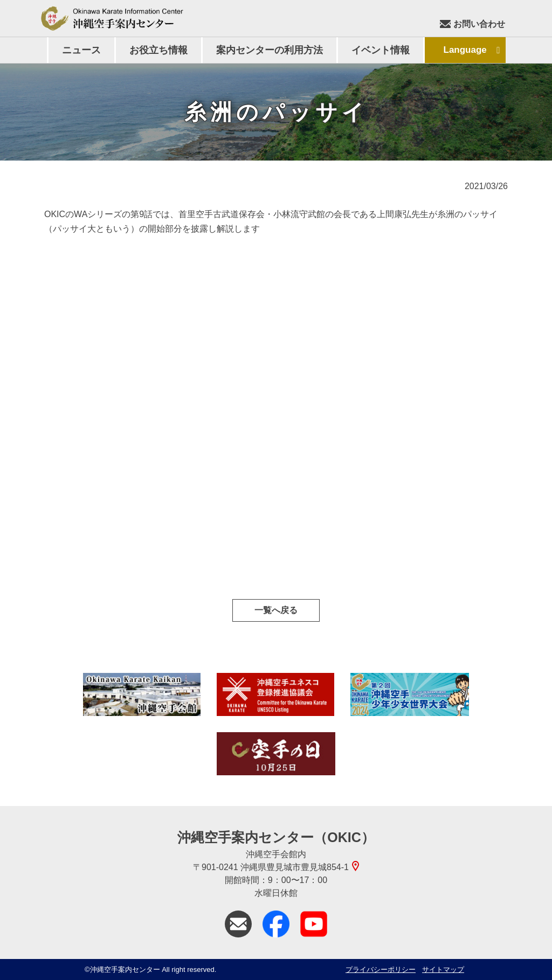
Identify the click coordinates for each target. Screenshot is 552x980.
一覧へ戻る (276, 610)
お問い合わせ (472, 24)
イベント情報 (381, 50)
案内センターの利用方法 (270, 50)
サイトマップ (443, 969)
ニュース (81, 50)
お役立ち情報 (158, 50)
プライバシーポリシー (381, 969)
